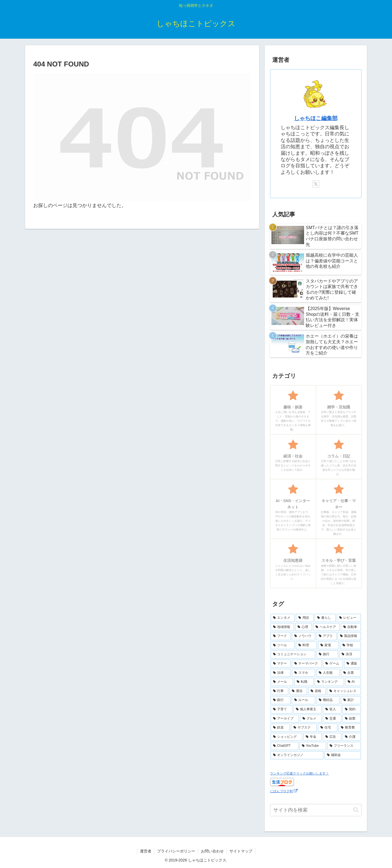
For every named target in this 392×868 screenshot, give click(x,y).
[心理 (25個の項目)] (304, 627)
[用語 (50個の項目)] (305, 618)
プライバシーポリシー (176, 851)
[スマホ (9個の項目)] (304, 673)
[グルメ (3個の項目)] (311, 719)
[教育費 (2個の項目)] (350, 728)
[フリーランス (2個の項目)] (344, 746)
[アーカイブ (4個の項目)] (285, 719)
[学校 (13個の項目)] (350, 645)
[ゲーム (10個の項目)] (333, 664)
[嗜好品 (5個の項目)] (328, 700)
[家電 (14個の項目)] (328, 645)
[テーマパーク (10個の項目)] (307, 664)
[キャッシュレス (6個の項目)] (344, 691)
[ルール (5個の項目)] (304, 700)
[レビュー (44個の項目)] (349, 618)
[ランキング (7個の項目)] (329, 682)
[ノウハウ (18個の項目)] (304, 636)
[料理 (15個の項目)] (306, 645)
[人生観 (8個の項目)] (328, 673)
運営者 (146, 851)
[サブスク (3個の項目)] (304, 728)
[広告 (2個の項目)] (332, 737)
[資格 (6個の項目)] (317, 691)
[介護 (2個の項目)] (352, 737)
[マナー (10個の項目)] (281, 664)
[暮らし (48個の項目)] (325, 618)
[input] (316, 810)
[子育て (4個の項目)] (281, 709)
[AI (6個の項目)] (353, 682)
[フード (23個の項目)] (281, 636)
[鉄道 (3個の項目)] (280, 728)
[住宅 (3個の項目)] (328, 728)
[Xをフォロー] (316, 184)
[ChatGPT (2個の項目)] (284, 746)
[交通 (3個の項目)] (332, 719)
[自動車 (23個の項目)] (351, 627)
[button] (356, 810)
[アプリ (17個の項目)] (326, 636)
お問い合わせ (212, 851)
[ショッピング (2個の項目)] (286, 737)
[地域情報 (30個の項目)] (282, 627)
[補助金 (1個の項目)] (343, 755)
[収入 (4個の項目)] (332, 709)
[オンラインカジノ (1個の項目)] (297, 755)
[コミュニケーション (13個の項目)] (293, 654)
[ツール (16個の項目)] (283, 645)
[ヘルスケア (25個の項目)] (326, 627)
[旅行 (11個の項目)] (327, 654)
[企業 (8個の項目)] (351, 673)
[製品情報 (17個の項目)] (349, 636)
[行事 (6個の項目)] (279, 691)
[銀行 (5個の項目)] (281, 700)
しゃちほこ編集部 (316, 118)
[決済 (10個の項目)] (350, 654)
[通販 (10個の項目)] (353, 664)
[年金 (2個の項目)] (313, 737)
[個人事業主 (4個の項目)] (308, 709)
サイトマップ (241, 851)
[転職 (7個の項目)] (304, 682)
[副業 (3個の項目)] (352, 719)
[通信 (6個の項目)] (298, 691)
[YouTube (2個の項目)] (313, 746)
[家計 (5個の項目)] (351, 700)
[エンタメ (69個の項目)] (283, 618)
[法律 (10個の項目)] (281, 673)
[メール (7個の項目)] (282, 682)
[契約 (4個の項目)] (352, 709)
